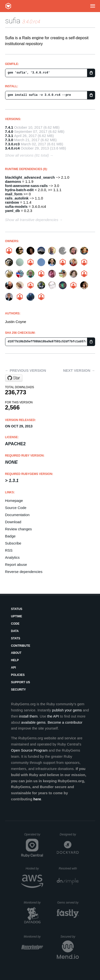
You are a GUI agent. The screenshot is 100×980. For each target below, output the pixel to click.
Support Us (20, 682)
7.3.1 (9, 136)
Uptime (16, 616)
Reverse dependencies (24, 572)
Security (18, 690)
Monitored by (33, 903)
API (13, 668)
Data (15, 631)
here (37, 799)
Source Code (16, 508)
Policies (18, 675)
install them (28, 716)
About (16, 653)
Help (15, 660)
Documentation (17, 515)
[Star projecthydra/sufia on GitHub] (14, 378)
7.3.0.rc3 (12, 144)
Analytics (12, 557)
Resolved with (69, 868)
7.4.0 (9, 131)
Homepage (14, 501)
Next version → (79, 370)
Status (17, 609)
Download (13, 522)
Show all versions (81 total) (27, 155)
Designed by (69, 834)
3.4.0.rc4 (12, 148)
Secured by (70, 937)
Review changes (19, 529)
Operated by (34, 836)
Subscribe (13, 543)
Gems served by (68, 903)
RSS (9, 550)
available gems (33, 722)
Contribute (21, 646)
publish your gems (67, 710)
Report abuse (16, 564)
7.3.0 (9, 140)
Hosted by (34, 868)
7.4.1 (9, 127)
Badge (10, 536)
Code (15, 624)
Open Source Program (29, 750)
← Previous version (26, 370)
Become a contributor (65, 722)
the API (53, 716)
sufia (13, 21)
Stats (16, 638)
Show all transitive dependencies (32, 220)
